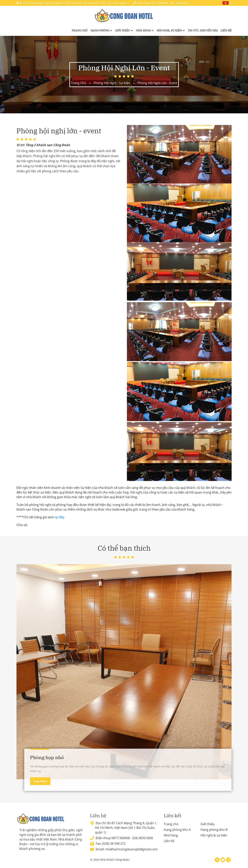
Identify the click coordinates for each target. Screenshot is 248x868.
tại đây (59, 517)
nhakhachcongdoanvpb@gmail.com (131, 849)
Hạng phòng (100, 30)
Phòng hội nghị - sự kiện (112, 83)
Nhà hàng (143, 30)
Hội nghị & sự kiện (214, 835)
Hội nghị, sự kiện (169, 30)
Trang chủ (80, 30)
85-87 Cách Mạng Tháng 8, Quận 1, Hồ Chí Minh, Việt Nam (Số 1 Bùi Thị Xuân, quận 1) (73, 3)
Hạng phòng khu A (177, 830)
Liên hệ (226, 30)
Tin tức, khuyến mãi (203, 30)
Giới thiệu (123, 30)
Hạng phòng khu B (214, 830)
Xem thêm (40, 781)
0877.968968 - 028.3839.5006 (132, 838)
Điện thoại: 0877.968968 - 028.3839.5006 (161, 3)
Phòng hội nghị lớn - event (157, 83)
